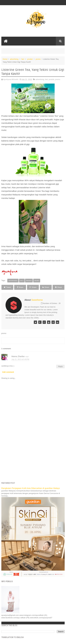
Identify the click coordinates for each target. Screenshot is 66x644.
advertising (14, 59)
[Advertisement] (33, 459)
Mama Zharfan (18, 356)
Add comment (8, 372)
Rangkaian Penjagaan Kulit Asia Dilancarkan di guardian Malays (31, 488)
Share (20, 287)
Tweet (7, 287)
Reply (60, 366)
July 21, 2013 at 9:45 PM (20, 359)
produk (30, 59)
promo (38, 59)
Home (5, 59)
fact (23, 59)
